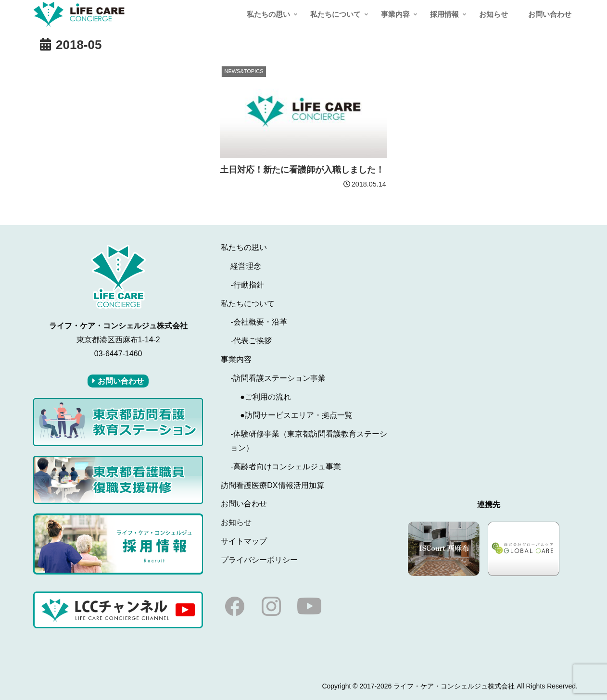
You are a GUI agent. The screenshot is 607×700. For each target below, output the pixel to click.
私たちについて (248, 304)
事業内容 (236, 359)
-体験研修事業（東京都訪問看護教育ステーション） (309, 441)
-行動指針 (247, 285)
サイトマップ (244, 541)
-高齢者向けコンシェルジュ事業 (285, 467)
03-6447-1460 (118, 354)
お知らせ (236, 522)
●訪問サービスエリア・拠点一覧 (296, 415)
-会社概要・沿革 (259, 322)
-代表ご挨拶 (251, 341)
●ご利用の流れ (266, 397)
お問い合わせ (244, 504)
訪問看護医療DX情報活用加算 (272, 485)
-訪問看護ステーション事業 (278, 378)
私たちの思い (244, 247)
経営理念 (246, 266)
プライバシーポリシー (259, 560)
